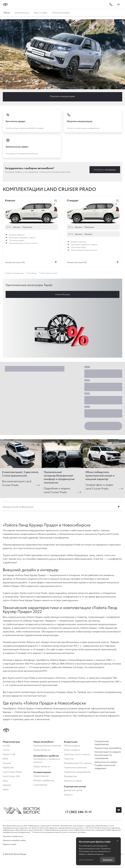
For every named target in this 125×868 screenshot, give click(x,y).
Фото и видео (41, 13)
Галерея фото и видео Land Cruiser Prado (99, 486)
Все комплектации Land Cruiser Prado (17, 483)
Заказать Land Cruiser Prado (62, 97)
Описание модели (61, 13)
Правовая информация (13, 836)
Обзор (7, 13)
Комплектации (22, 13)
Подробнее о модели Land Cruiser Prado (57, 490)
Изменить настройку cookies (14, 840)
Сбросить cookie (10, 844)
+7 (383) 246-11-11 (78, 812)
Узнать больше (62, 294)
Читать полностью (86, 860)
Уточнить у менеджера (105, 170)
